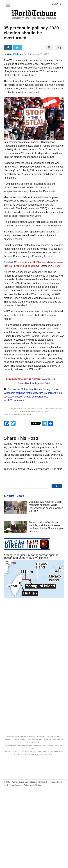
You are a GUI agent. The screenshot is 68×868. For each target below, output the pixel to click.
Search (57, 4)
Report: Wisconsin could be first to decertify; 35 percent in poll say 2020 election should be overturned (33, 393)
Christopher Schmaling (20, 389)
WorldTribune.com (14, 400)
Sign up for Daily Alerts (39, 739)
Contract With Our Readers (21, 736)
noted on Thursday (48, 283)
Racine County (42, 389)
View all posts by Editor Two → (19, 414)
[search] (27, 486)
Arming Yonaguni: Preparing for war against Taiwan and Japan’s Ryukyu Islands (31, 556)
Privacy (9, 739)
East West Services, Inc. (49, 736)
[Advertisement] (31, 637)
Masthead (20, 739)
